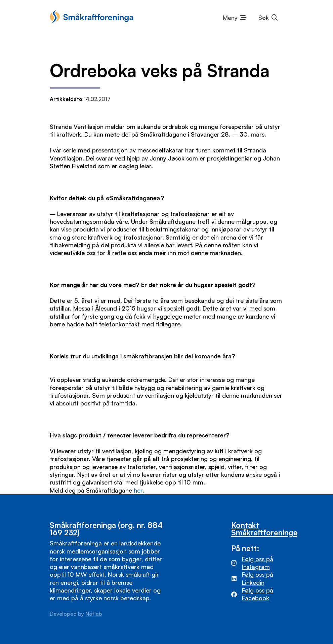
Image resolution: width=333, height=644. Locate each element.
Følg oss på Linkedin (258, 578)
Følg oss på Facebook (258, 594)
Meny (230, 17)
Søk (264, 17)
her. (139, 490)
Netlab (94, 614)
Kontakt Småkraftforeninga (264, 529)
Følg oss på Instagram (258, 563)
